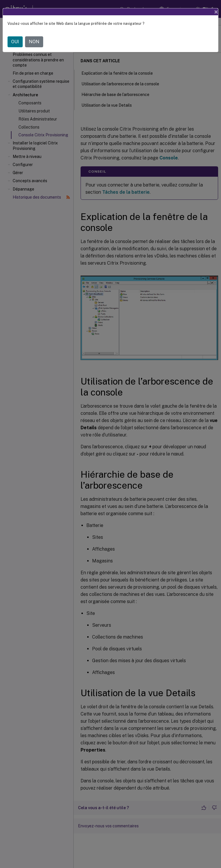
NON (34, 42)
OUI (15, 42)
